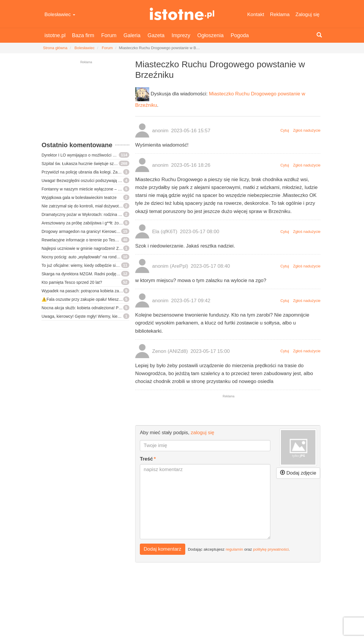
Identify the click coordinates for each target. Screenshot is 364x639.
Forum (109, 35)
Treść (146, 459)
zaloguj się (202, 433)
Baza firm (83, 35)
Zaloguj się (308, 14)
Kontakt (256, 14)
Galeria (132, 35)
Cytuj (285, 130)
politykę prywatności (271, 549)
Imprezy (181, 35)
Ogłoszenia (210, 35)
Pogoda (240, 35)
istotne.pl (182, 14)
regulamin (234, 549)
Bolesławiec (60, 14)
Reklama (280, 14)
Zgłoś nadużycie (307, 130)
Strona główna (55, 48)
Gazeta (156, 35)
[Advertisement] (85, 104)
